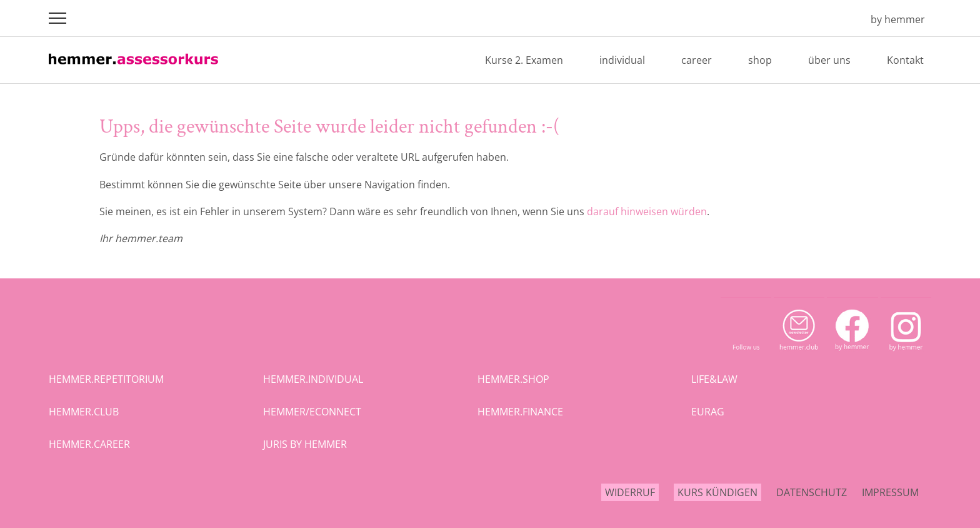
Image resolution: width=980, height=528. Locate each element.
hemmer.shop (513, 379)
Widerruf (630, 492)
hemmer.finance (520, 412)
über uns (829, 60)
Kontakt (905, 60)
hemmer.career (89, 444)
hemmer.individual (313, 379)
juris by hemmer (305, 444)
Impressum (890, 492)
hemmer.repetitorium (106, 379)
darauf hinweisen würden (647, 211)
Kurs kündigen (717, 492)
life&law (714, 379)
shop (760, 60)
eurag (708, 412)
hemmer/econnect (312, 412)
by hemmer (898, 19)
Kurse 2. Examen (524, 60)
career (697, 60)
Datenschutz (812, 492)
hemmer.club (84, 412)
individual (622, 60)
